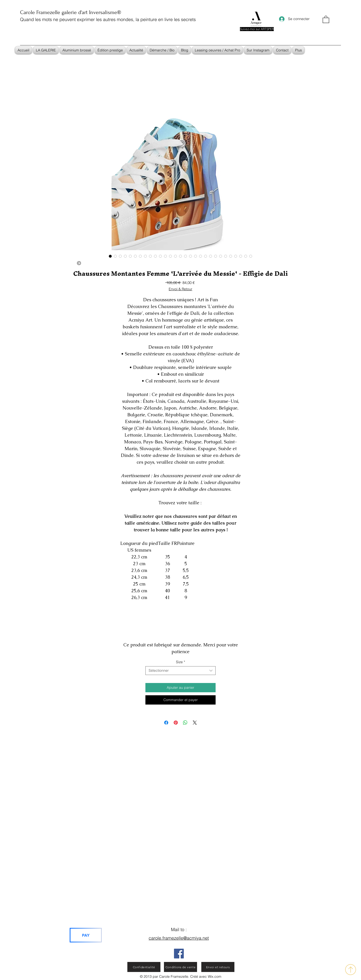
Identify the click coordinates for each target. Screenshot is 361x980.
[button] (326, 19)
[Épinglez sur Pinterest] (176, 723)
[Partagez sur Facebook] (166, 723)
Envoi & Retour (180, 289)
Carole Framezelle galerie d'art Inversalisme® (71, 12)
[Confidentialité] (144, 967)
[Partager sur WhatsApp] (185, 723)
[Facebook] (179, 954)
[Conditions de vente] (180, 967)
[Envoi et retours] (218, 967)
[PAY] (86, 935)
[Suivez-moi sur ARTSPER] (257, 29)
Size (180, 662)
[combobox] (180, 671)
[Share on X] (195, 723)
